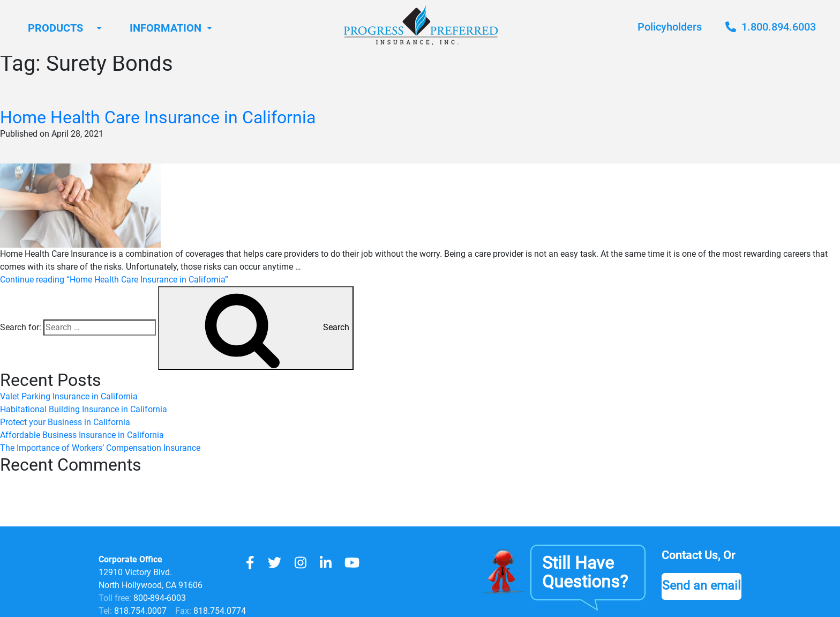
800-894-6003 (160, 598)
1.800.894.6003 (771, 27)
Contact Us (690, 555)
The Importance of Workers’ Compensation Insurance (100, 448)
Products (55, 28)
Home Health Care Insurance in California (158, 117)
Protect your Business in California (65, 422)
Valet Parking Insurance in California (69, 396)
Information (166, 28)
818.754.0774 (219, 611)
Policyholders (670, 27)
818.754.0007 (139, 611)
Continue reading (114, 280)
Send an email (702, 585)
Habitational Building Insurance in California (84, 409)
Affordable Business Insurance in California (82, 435)
